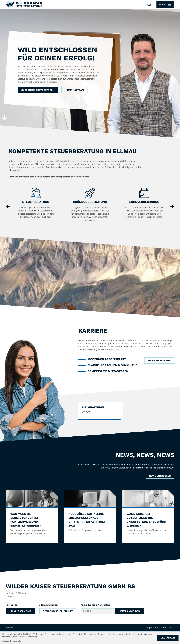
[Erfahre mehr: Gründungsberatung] (90, 205)
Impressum (152, 627)
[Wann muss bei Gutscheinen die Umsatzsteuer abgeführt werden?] (148, 517)
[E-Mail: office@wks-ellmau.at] (58, 611)
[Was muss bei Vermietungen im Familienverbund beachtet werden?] (32, 517)
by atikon (9, 628)
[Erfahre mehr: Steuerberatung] (36, 203)
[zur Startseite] (24, 8)
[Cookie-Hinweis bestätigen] (168, 638)
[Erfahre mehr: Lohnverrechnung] (144, 203)
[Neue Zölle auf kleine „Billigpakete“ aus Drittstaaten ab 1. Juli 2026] (90, 517)
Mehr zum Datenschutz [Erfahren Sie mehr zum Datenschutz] (11, 641)
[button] (20, 611)
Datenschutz (166, 627)
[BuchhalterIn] (101, 411)
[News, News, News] (160, 476)
